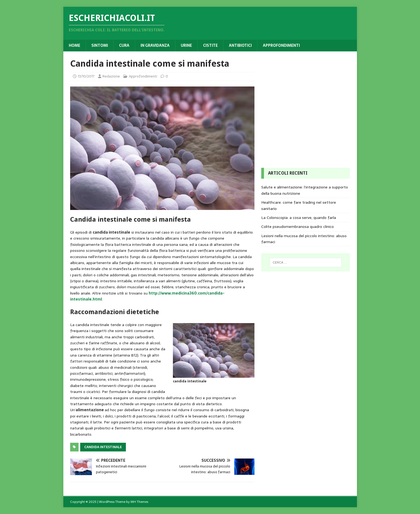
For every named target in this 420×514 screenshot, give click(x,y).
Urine (186, 45)
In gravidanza (155, 45)
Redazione (111, 76)
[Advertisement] (302, 92)
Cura (124, 45)
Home (74, 45)
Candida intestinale (103, 447)
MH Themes (139, 502)
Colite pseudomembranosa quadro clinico (298, 227)
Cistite (210, 45)
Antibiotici (240, 45)
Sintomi (100, 45)
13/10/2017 (86, 76)
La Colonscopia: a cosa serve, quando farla (299, 218)
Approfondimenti (281, 45)
